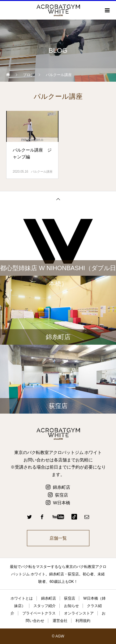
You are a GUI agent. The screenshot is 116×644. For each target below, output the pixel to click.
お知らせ (71, 606)
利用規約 (83, 621)
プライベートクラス (39, 613)
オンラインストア (79, 613)
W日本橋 (61, 503)
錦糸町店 (62, 487)
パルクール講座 (42, 172)
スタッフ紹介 (45, 606)
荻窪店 (62, 495)
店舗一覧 (58, 538)
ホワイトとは (22, 598)
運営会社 (60, 621)
